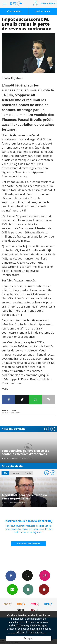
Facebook (11, 576)
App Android (44, 589)
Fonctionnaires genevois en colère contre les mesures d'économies (26, 452)
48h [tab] (5, 473)
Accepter (28, 638)
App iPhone (28, 589)
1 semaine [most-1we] (16, 473)
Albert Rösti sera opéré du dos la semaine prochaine (24, 497)
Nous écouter (50, 4)
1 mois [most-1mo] (28, 473)
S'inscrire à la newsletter (29, 544)
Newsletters (12, 589)
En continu (14, 11)
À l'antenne (43, 11)
